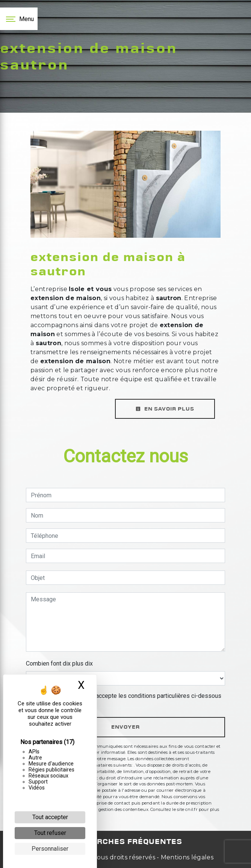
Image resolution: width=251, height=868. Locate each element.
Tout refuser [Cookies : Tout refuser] (50, 833)
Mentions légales (186, 857)
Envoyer (125, 727)
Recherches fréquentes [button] (126, 842)
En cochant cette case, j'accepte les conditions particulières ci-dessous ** (127, 700)
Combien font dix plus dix (59, 663)
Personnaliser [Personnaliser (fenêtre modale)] (50, 849)
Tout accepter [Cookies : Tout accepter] (50, 817)
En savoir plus (165, 409)
